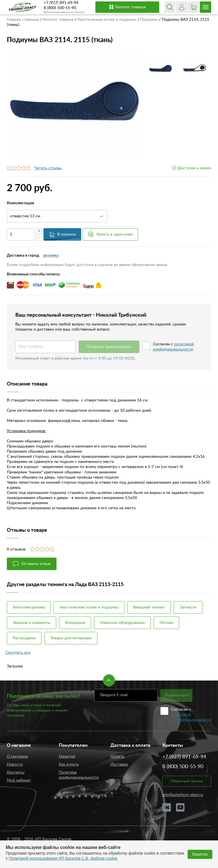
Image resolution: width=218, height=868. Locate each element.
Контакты (16, 772)
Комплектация (20, 203)
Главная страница (23, 20)
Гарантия (67, 756)
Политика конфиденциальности (79, 775)
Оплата (117, 756)
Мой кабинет (19, 780)
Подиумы (150, 20)
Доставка (119, 764)
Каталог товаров (127, 7)
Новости (15, 764)
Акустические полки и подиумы (107, 20)
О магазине (17, 756)
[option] (74, 104)
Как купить (69, 764)
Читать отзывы (48, 168)
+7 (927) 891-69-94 (61, 3)
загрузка (51, 255)
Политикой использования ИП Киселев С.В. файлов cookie (63, 858)
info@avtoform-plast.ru (183, 795)
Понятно (200, 854)
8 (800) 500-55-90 (60, 8)
